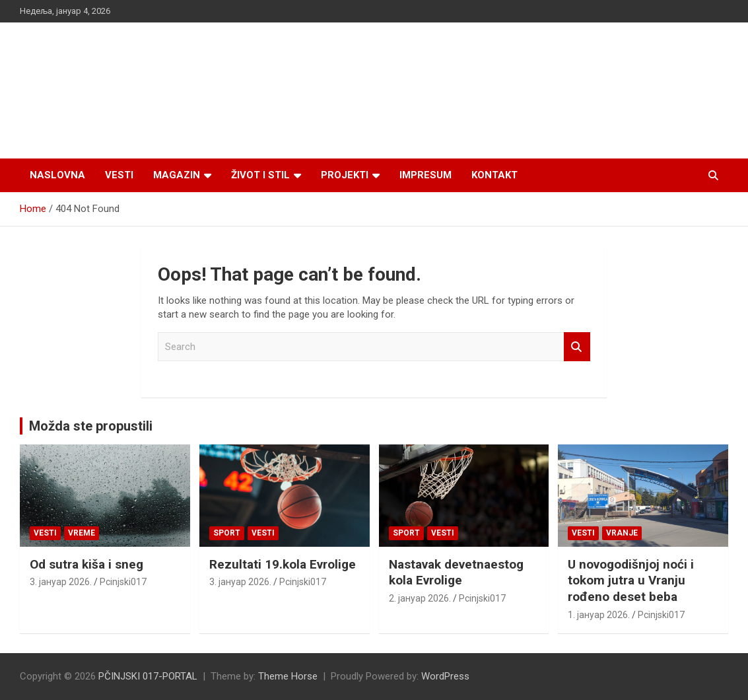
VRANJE (622, 533)
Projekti (345, 175)
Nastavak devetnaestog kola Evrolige (456, 573)
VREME (82, 533)
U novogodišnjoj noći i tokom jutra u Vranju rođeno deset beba (631, 580)
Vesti (119, 175)
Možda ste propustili (91, 426)
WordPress (445, 676)
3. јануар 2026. (61, 582)
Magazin (177, 175)
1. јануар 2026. (599, 615)
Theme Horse (288, 676)
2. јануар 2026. (420, 598)
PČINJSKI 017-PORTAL (148, 676)
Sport (227, 533)
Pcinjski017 (123, 582)
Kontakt (494, 175)
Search (577, 347)
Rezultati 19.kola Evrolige (283, 564)
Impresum (425, 175)
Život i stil (260, 175)
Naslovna (57, 175)
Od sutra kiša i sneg (86, 564)
